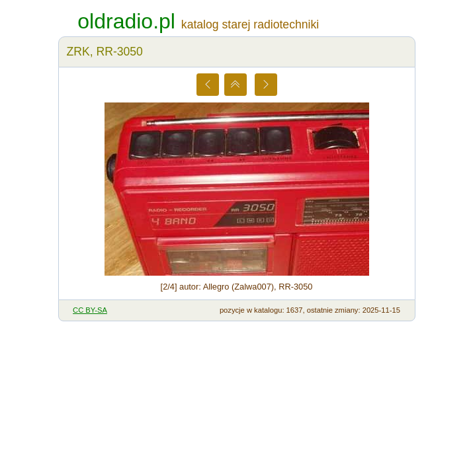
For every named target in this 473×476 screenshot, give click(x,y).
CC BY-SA (90, 310)
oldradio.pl (126, 21)
